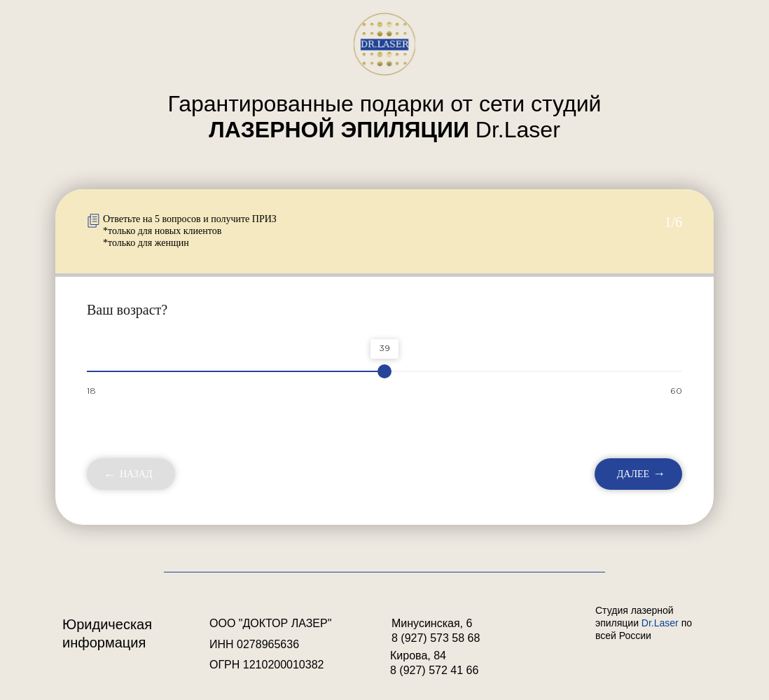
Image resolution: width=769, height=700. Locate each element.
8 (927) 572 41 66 (434, 670)
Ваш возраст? (127, 310)
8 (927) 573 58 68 (436, 638)
